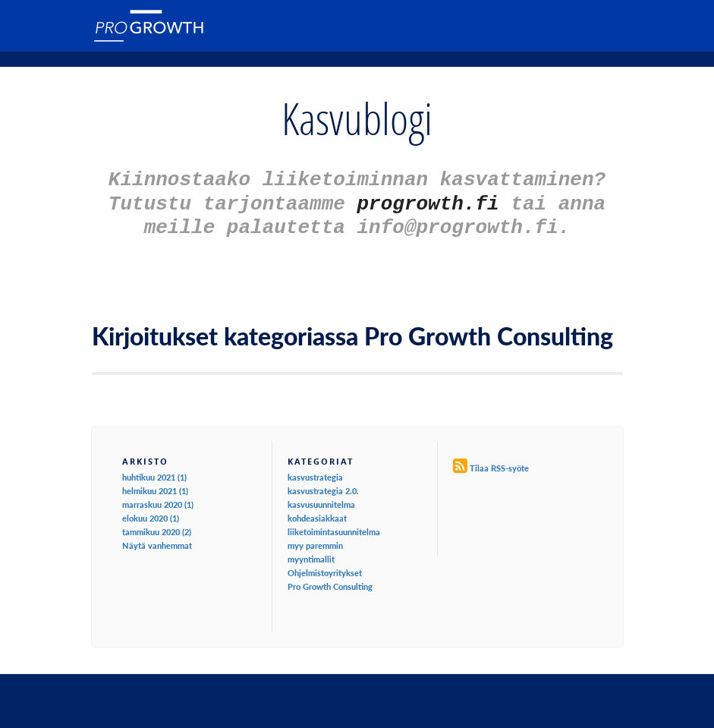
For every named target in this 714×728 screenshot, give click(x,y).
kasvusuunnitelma (321, 498)
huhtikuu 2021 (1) (154, 470)
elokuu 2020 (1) (151, 511)
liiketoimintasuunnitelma (334, 525)
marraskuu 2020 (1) (158, 498)
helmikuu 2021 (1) (155, 484)
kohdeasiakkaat (317, 511)
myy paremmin (315, 539)
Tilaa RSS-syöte (499, 461)
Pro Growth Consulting (330, 580)
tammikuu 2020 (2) (157, 525)
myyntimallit (311, 552)
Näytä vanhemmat (157, 539)
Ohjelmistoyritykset (325, 566)
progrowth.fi (428, 200)
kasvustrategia (315, 470)
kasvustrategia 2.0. (323, 484)
